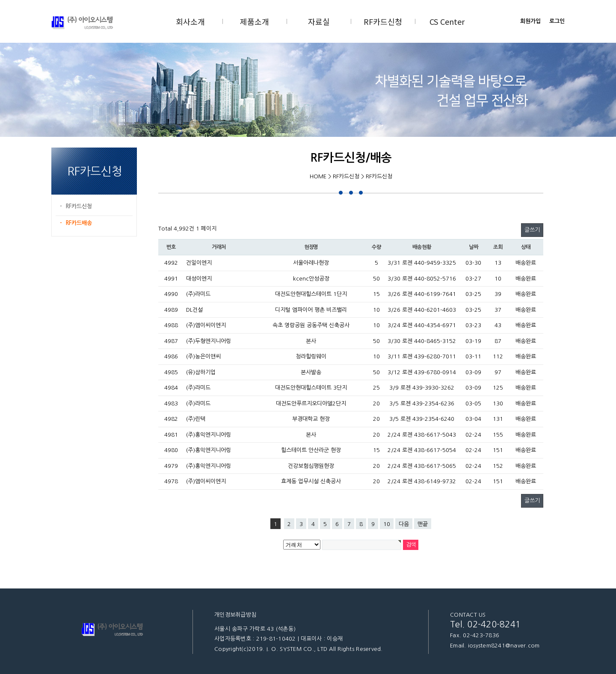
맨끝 (423, 524)
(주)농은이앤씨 (203, 356)
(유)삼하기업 (201, 372)
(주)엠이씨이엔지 (206, 325)
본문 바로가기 (0, 0)
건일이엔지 (199, 263)
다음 (404, 524)
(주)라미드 (198, 294)
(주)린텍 (196, 419)
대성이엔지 (199, 279)
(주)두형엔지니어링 (209, 341)
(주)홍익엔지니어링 (209, 435)
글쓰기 (532, 230)
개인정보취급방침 (235, 615)
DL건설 (194, 310)
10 (387, 524)
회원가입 (530, 21)
